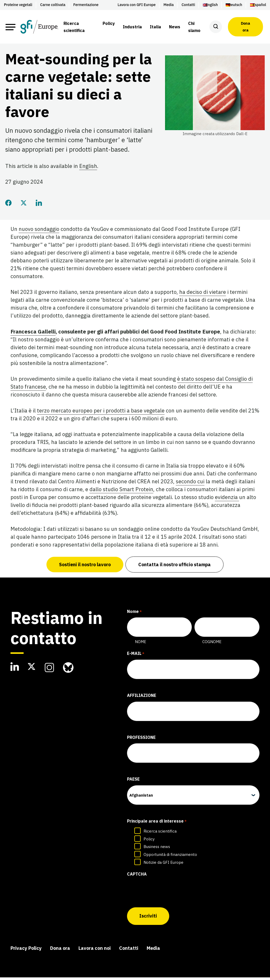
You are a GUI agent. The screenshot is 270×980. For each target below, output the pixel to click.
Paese (133, 783)
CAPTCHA (137, 878)
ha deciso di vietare (203, 296)
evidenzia (227, 501)
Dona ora (245, 27)
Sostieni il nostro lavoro (84, 569)
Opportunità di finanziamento (170, 859)
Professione (141, 741)
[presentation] (167, 895)
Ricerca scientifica (160, 835)
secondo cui (190, 486)
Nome (141, 646)
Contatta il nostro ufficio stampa (175, 569)
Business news (157, 851)
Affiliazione (142, 700)
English (88, 170)
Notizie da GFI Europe (163, 867)
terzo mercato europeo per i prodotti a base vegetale (101, 414)
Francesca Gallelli (33, 335)
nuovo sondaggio (39, 233)
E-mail (136, 658)
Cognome (212, 646)
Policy (149, 843)
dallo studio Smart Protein (121, 493)
